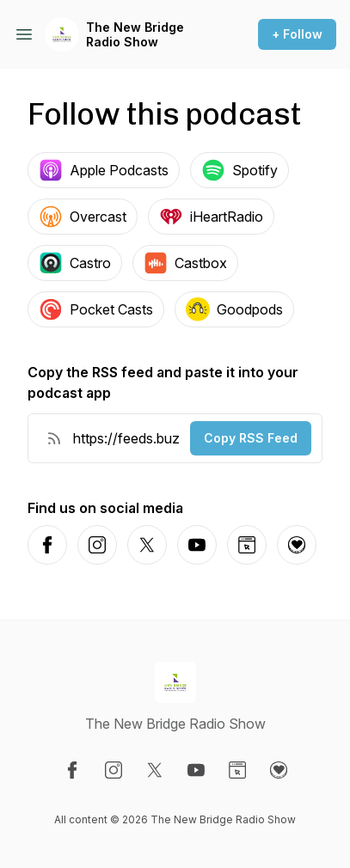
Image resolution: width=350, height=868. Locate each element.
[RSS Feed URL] (54, 438)
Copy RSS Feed (251, 438)
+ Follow (297, 34)
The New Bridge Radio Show (135, 35)
